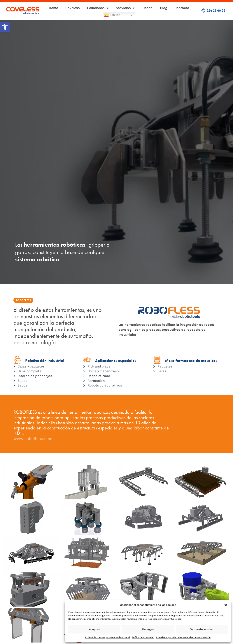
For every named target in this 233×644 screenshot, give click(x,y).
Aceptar (94, 629)
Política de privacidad (143, 637)
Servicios (125, 8)
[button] (5, 27)
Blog (164, 8)
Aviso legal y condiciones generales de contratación (183, 637)
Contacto (182, 8)
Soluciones (98, 8)
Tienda (147, 8)
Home (53, 8)
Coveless (73, 8)
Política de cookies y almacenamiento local (108, 637)
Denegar (148, 629)
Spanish (112, 15)
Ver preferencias (202, 629)
